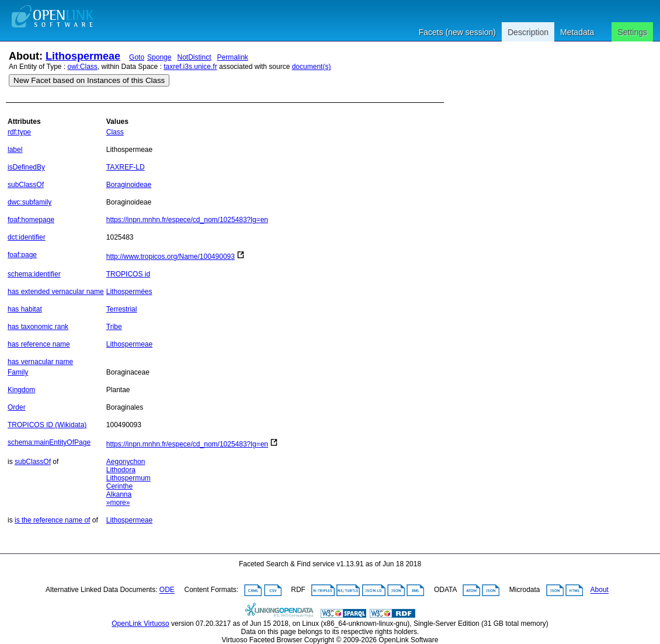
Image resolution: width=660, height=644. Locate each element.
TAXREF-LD (126, 167)
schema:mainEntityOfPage (49, 442)
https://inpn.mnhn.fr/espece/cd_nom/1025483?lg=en (187, 220)
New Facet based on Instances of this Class (89, 80)
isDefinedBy (26, 167)
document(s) (312, 67)
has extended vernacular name (56, 292)
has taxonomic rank (38, 327)
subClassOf (26, 185)
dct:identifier (27, 237)
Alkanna (119, 494)
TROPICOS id (128, 274)
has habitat (25, 309)
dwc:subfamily (29, 202)
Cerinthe (119, 486)
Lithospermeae (83, 56)
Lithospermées (129, 292)
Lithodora (121, 470)
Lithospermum (128, 478)
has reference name (39, 344)
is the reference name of (52, 520)
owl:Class (83, 67)
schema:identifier (34, 274)
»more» (118, 503)
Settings (632, 32)
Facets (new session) (457, 32)
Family (18, 372)
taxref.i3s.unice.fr (190, 67)
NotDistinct (194, 57)
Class (115, 132)
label (15, 150)
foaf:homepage (31, 220)
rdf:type (19, 132)
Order (17, 407)
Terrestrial (122, 309)
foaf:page (22, 255)
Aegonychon (126, 462)
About (600, 590)
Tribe (114, 327)
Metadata (577, 32)
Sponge (159, 57)
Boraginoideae (129, 185)
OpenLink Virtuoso (140, 624)
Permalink (233, 57)
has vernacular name (40, 362)
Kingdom (21, 390)
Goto (137, 57)
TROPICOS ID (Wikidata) (47, 425)
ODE (167, 590)
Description (528, 32)
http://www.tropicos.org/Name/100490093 (171, 257)
